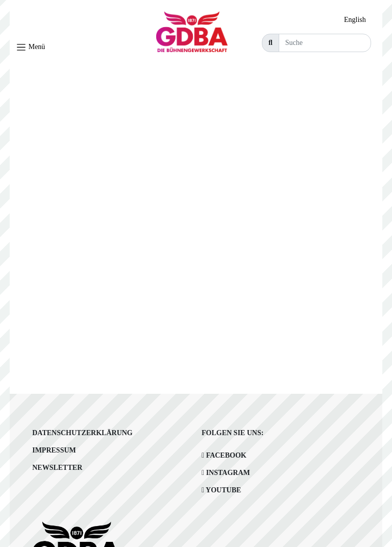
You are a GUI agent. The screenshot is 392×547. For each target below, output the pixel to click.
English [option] (355, 20)
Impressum (54, 450)
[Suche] (325, 43)
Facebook (224, 455)
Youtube (221, 490)
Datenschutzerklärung (82, 433)
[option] (358, 20)
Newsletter (57, 468)
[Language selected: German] (358, 20)
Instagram (226, 473)
